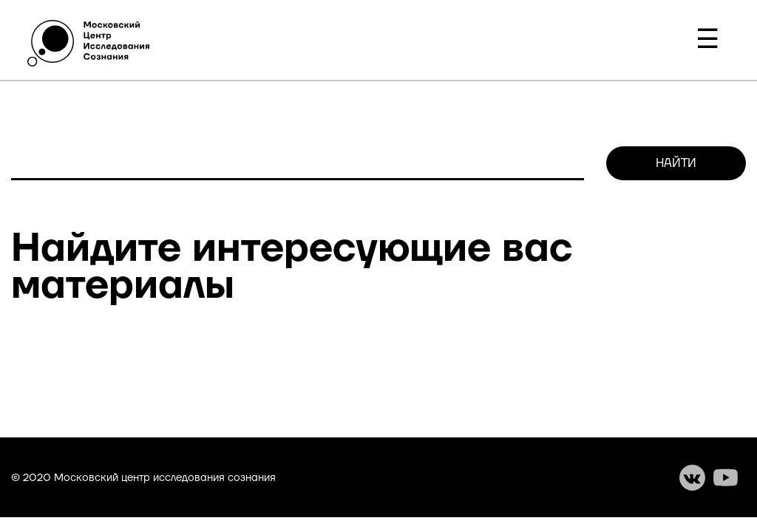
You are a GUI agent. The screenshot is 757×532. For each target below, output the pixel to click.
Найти (676, 163)
